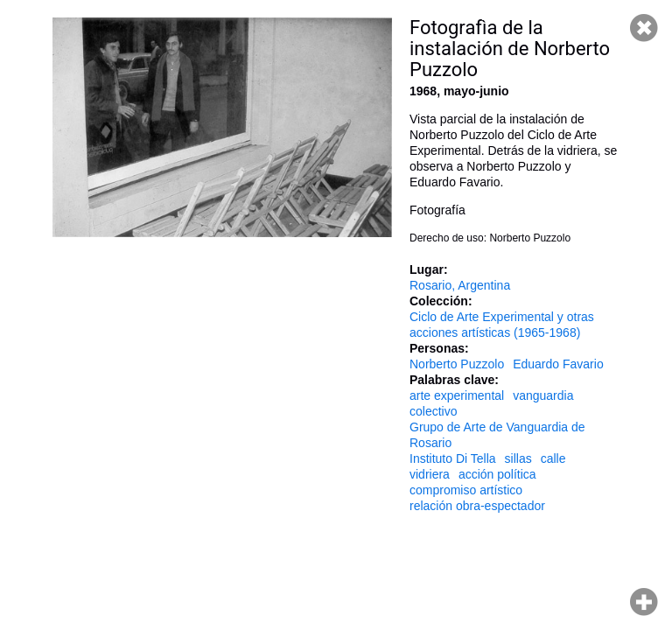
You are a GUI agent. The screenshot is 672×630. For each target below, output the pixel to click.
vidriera (430, 474)
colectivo (433, 411)
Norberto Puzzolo (457, 364)
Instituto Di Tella (453, 458)
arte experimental (457, 395)
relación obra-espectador (477, 506)
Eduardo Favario (558, 364)
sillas (518, 458)
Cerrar (644, 28)
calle (553, 458)
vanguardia (543, 395)
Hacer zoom (644, 602)
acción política (497, 474)
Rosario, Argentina (460, 285)
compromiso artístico (466, 490)
